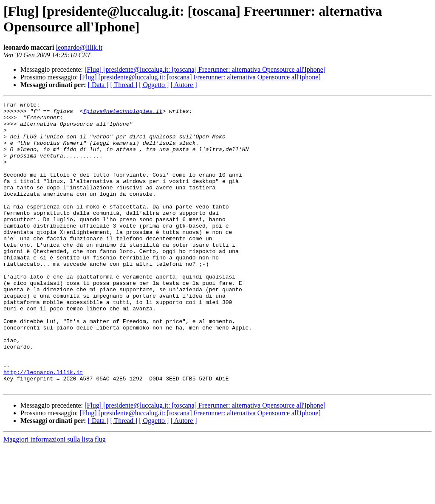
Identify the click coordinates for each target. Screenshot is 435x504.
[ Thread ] (124, 85)
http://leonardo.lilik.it (43, 427)
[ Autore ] (184, 85)
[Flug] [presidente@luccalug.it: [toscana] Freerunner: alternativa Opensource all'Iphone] (205, 69)
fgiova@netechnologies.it (123, 113)
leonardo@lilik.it (79, 47)
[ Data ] (98, 85)
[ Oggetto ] (154, 85)
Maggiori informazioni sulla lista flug (55, 497)
